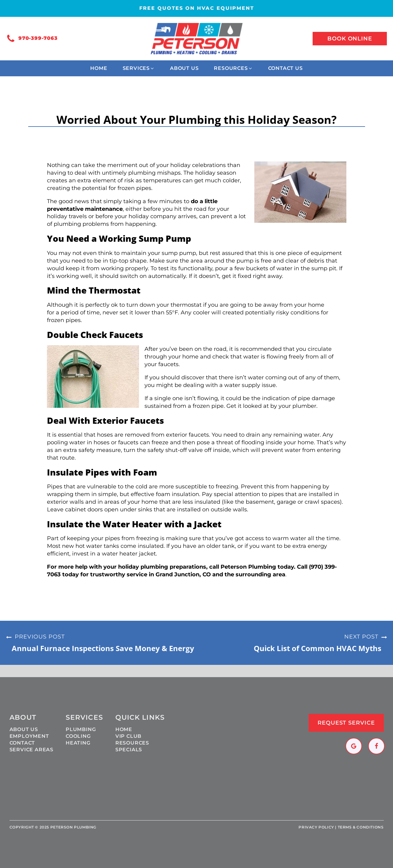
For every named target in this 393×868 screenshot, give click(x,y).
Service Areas (31, 750)
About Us (24, 729)
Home (124, 729)
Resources (132, 743)
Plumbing (81, 729)
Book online (350, 39)
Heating (78, 743)
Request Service (346, 723)
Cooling (78, 736)
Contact (22, 743)
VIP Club (128, 736)
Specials (129, 750)
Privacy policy (316, 827)
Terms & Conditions (361, 827)
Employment (29, 736)
